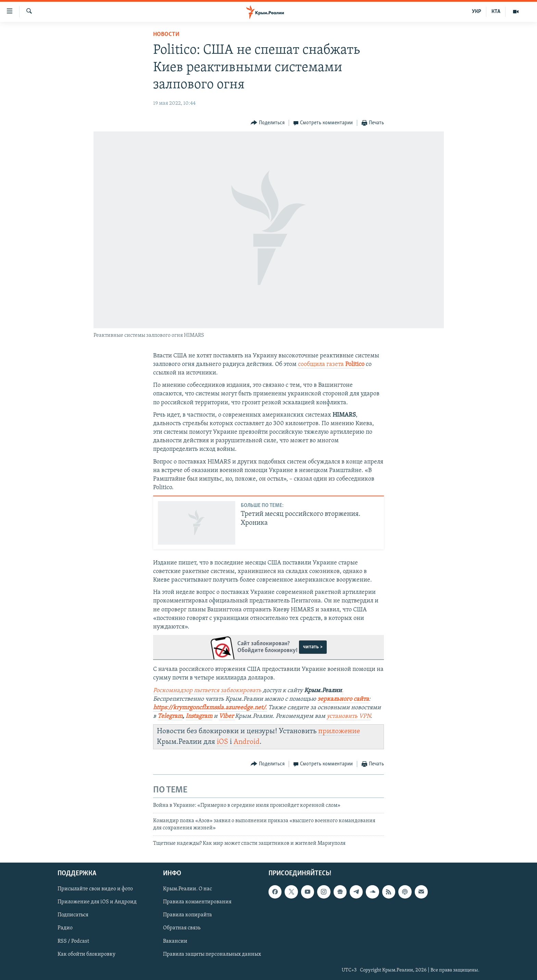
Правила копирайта (188, 915)
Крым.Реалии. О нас (188, 889)
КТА (496, 12)
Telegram (170, 716)
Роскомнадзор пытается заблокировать (207, 691)
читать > (313, 647)
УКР (477, 12)
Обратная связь (182, 928)
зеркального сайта (343, 699)
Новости (166, 34)
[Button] (268, 123)
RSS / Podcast (73, 941)
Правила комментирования (197, 902)
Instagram (199, 716)
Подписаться (73, 915)
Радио (65, 928)
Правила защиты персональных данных (212, 954)
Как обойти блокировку (86, 954)
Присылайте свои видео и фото (95, 889)
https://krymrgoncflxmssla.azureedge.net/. (210, 708)
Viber (227, 716)
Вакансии (175, 941)
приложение (339, 731)
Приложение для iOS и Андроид (97, 902)
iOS (222, 742)
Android (247, 742)
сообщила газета (331, 364)
